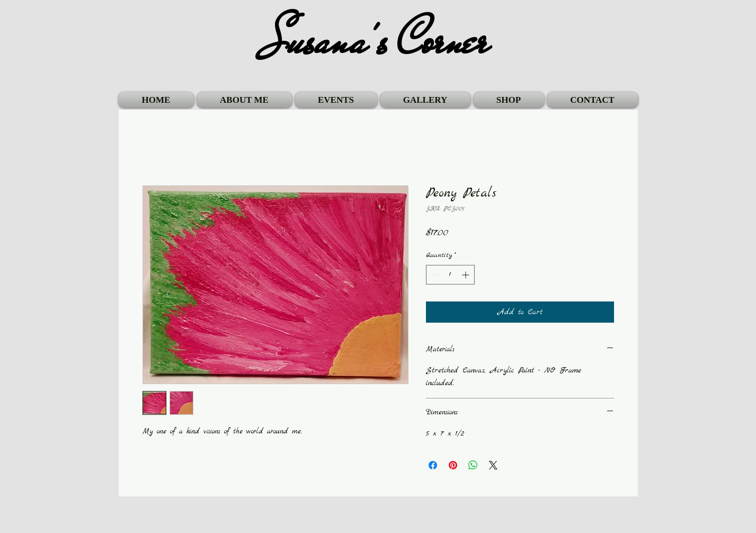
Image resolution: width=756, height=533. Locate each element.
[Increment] (466, 275)
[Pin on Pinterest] (453, 465)
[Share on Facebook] (433, 465)
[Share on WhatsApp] (473, 465)
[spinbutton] (450, 275)
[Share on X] (493, 465)
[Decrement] (434, 275)
